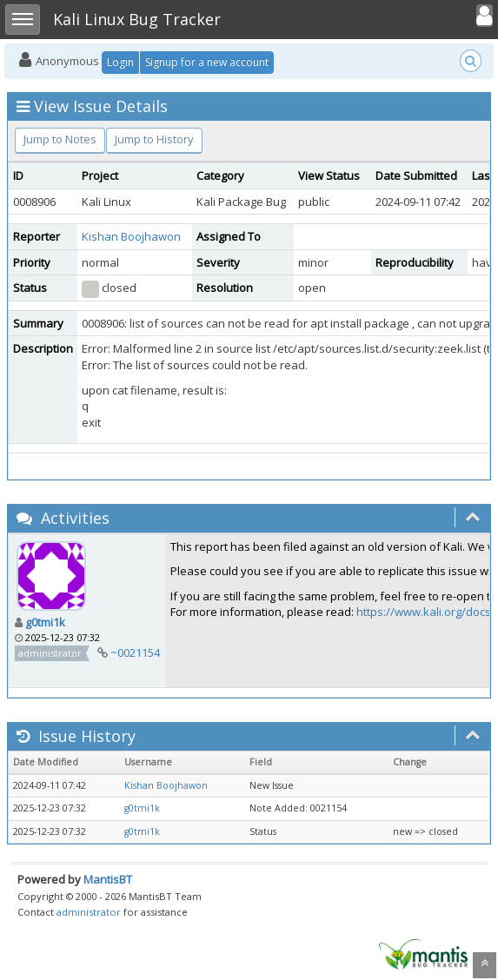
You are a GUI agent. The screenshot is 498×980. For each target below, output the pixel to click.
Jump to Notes (60, 139)
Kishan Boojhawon (131, 236)
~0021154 (135, 652)
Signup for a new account (207, 62)
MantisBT (108, 879)
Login (120, 62)
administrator (89, 912)
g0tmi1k (45, 622)
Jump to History (154, 139)
